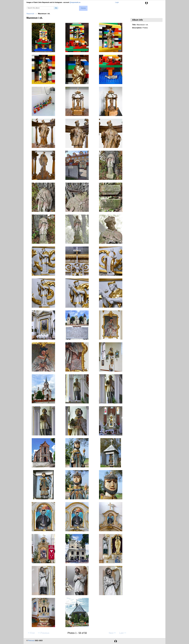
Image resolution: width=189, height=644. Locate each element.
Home (83, 8)
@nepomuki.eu (75, 2)
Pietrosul (31, 641)
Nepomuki (30, 13)
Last (123, 633)
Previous (43, 633)
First (31, 633)
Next (112, 633)
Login (117, 2)
